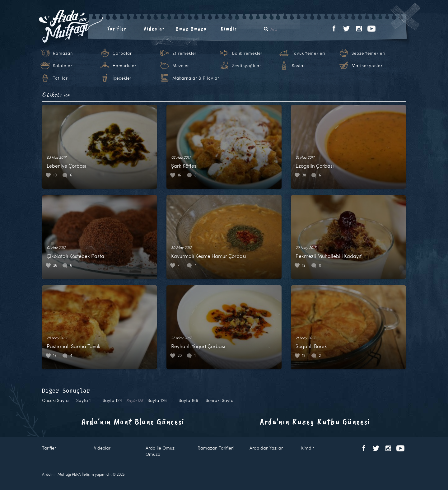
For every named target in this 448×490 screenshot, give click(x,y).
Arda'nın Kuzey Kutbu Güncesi (315, 421)
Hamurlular (125, 66)
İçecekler (122, 78)
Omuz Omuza (191, 29)
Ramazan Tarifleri (216, 448)
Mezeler (181, 66)
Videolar (154, 29)
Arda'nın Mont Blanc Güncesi (133, 421)
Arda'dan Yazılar (266, 448)
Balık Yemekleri (248, 53)
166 (188, 400)
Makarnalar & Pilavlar (196, 78)
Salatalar (63, 66)
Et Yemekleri (185, 53)
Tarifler (117, 29)
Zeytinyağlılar (247, 66)
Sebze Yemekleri (369, 53)
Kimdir (229, 29)
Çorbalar (122, 53)
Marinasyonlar (367, 66)
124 (112, 400)
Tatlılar (60, 78)
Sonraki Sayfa (220, 400)
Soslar (299, 66)
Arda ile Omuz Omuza (160, 451)
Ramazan (63, 53)
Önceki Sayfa (55, 400)
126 (157, 400)
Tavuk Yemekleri (309, 53)
